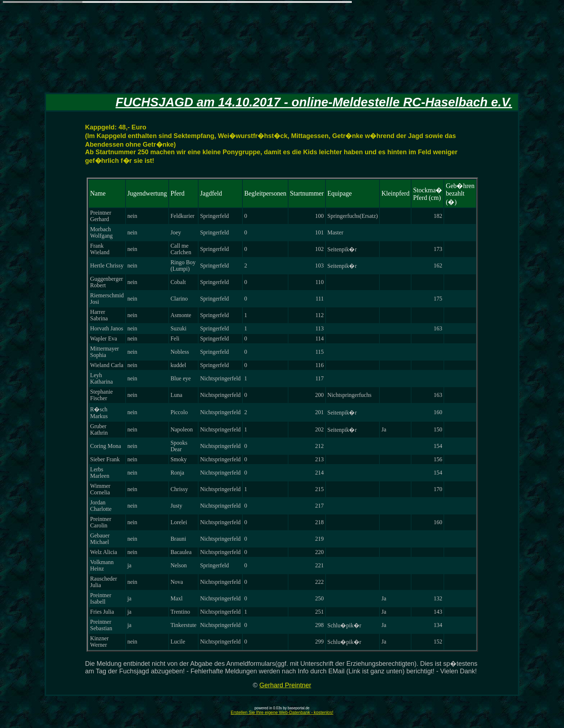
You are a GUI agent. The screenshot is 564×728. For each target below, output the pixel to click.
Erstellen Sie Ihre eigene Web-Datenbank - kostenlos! (282, 713)
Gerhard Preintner (285, 685)
